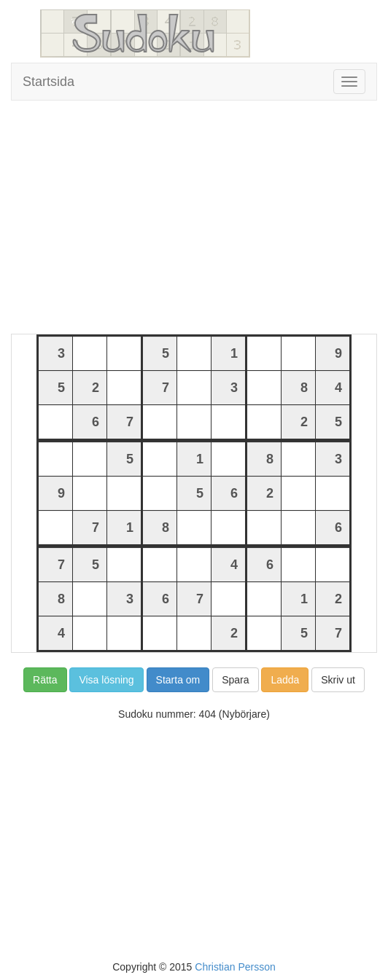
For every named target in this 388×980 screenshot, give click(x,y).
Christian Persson (235, 967)
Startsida (48, 82)
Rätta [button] (45, 680)
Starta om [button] (178, 680)
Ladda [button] (285, 680)
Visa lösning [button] (106, 680)
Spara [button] (235, 680)
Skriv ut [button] (338, 680)
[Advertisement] (194, 217)
